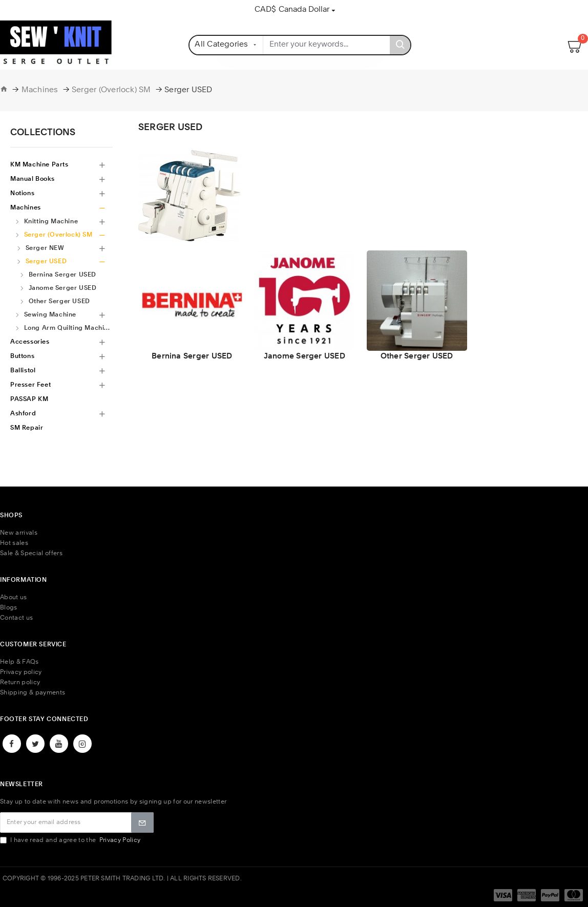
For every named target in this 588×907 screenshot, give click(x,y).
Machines (40, 90)
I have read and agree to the (71, 840)
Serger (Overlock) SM (111, 90)
